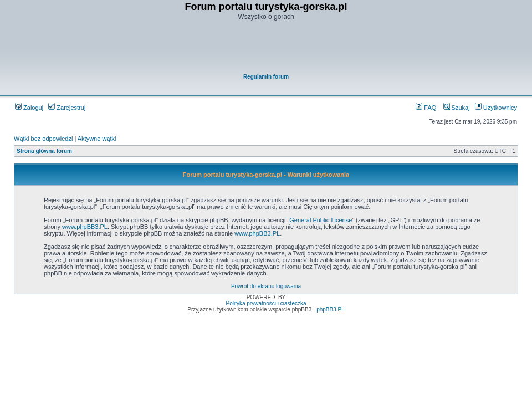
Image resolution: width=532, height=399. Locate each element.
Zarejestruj (67, 108)
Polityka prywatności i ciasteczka (266, 303)
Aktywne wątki (97, 139)
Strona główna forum (44, 151)
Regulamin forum (266, 77)
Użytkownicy (496, 108)
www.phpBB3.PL (85, 227)
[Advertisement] (267, 48)
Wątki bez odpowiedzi (43, 139)
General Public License (321, 220)
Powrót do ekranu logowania (266, 286)
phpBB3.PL (331, 310)
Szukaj (457, 108)
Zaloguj (29, 108)
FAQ (426, 108)
